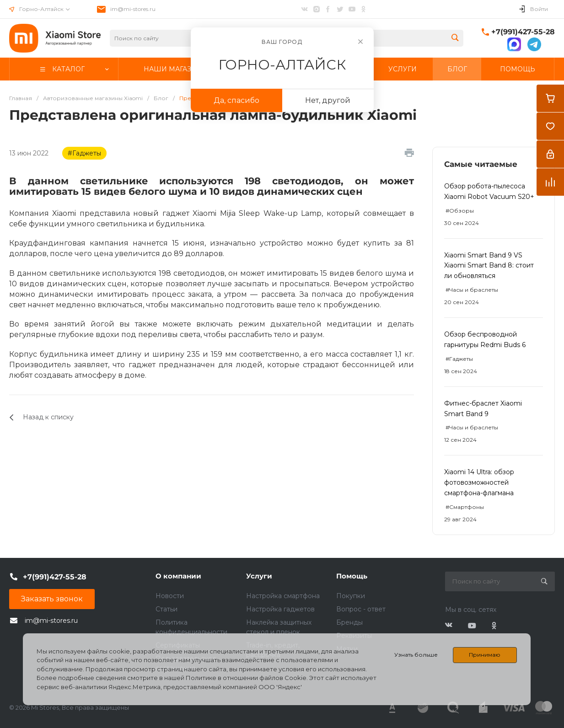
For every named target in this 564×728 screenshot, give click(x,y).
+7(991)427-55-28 (523, 32)
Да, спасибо (236, 100)
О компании (178, 576)
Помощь (352, 576)
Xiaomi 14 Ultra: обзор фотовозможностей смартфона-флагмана (479, 482)
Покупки (351, 596)
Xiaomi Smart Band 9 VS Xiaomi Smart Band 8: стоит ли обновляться (489, 266)
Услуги (259, 576)
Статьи (167, 609)
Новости (170, 596)
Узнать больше (416, 655)
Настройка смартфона (283, 596)
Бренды (349, 622)
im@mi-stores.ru (133, 9)
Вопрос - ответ (361, 609)
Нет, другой (328, 100)
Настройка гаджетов (280, 609)
